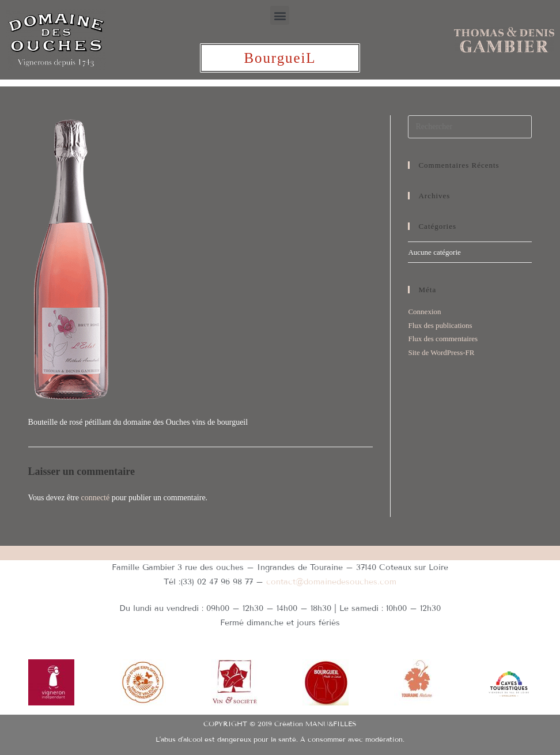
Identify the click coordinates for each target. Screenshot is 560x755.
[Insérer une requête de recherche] (470, 127)
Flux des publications (440, 325)
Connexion (424, 312)
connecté (95, 498)
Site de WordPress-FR (441, 352)
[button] (280, 15)
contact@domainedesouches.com (331, 582)
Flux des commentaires (443, 339)
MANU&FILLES (331, 721)
